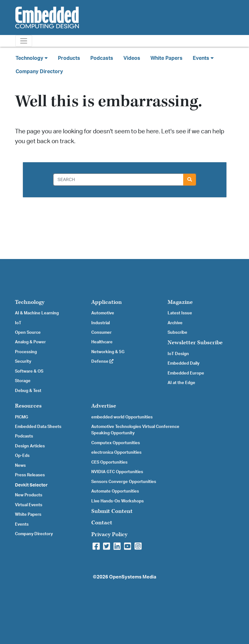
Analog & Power (30, 342)
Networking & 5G (108, 352)
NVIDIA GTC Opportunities (117, 472)
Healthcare (102, 342)
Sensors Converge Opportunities (124, 482)
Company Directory (39, 72)
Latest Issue (180, 313)
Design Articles (30, 446)
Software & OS (29, 371)
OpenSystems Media (133, 577)
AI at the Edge (181, 383)
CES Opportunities (109, 462)
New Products (29, 495)
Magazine (180, 302)
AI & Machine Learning (37, 313)
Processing (26, 352)
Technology (30, 302)
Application (107, 302)
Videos (132, 58)
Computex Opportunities (116, 443)
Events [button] (203, 58)
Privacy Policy (109, 534)
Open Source (28, 332)
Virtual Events (29, 505)
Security (23, 361)
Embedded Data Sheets (38, 427)
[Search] (118, 180)
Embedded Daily (183, 363)
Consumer (101, 332)
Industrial (100, 323)
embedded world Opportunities (122, 417)
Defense (102, 361)
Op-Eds (22, 456)
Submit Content (112, 511)
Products (69, 58)
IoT (18, 323)
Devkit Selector (31, 485)
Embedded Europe (186, 373)
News (20, 465)
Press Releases (30, 475)
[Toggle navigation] (24, 41)
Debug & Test (28, 391)
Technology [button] (32, 58)
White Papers (166, 58)
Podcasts (102, 58)
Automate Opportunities (115, 491)
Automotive (103, 313)
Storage (23, 381)
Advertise (104, 406)
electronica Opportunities (116, 452)
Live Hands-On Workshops (118, 501)
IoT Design (178, 354)
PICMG (21, 417)
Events (22, 524)
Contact (102, 523)
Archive (175, 323)
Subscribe (177, 332)
